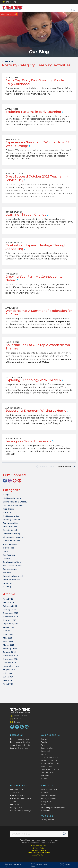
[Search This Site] (39, 834)
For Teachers (9, 555)
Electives (45, 775)
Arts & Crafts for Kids (12, 566)
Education (17, 735)
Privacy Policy (39, 848)
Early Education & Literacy (15, 502)
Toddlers (45, 742)
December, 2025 (11, 613)
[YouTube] (19, 481)
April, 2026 (8, 599)
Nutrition (7, 512)
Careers (45, 792)
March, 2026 (9, 602)
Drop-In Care (47, 766)
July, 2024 (8, 673)
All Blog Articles (48, 820)
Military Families (17, 808)
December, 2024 (11, 656)
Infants (44, 739)
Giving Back (46, 801)
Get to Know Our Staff (13, 505)
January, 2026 (9, 610)
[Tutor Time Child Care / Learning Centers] (11, 7)
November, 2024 (11, 659)
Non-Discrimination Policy (39, 853)
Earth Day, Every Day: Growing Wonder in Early (37, 82)
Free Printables (10, 527)
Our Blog (47, 816)
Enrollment (15, 805)
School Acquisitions (49, 795)
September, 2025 (11, 624)
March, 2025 (9, 645)
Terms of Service (39, 850)
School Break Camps (50, 769)
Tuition (13, 801)
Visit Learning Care (39, 846)
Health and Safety (18, 795)
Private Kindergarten (50, 760)
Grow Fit (45, 778)
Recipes (7, 495)
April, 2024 (8, 684)
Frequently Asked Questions (53, 808)
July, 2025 (8, 631)
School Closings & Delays (21, 811)
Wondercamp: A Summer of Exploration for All (39, 312)
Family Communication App (22, 798)
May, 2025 (8, 638)
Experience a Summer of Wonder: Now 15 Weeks (37, 144)
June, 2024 (8, 677)
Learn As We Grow (12, 580)
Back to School (10, 530)
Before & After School (50, 763)
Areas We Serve (39, 855)
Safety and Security (12, 534)
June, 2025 (8, 634)
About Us (47, 786)
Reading (7, 587)
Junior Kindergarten (49, 757)
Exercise (7, 573)
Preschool (45, 751)
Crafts (6, 551)
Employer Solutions (12, 562)
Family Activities (11, 523)
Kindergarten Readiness (14, 537)
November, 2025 (11, 617)
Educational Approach (13, 576)
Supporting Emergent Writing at (37, 411)
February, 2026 (10, 606)
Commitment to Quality (20, 745)
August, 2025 (9, 627)
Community (8, 583)
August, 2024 (9, 670)
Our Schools (19, 786)
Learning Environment (19, 748)
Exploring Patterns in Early (34, 112)
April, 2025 (8, 641)
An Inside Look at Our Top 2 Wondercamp (38, 347)
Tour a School (16, 792)
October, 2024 (10, 663)
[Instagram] (10, 481)
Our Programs (50, 735)
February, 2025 (10, 649)
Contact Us (46, 811)
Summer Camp (10, 569)
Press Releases (10, 544)
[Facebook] (5, 481)
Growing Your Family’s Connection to (34, 278)
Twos (43, 745)
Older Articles (66, 467)
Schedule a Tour (20, 716)
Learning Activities (12, 520)
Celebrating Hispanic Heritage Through (36, 247)
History (44, 805)
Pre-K (44, 754)
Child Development (12, 498)
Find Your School (8, 14)
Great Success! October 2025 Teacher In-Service (37, 178)
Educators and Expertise (20, 742)
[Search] (64, 834)
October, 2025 (10, 620)
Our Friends (8, 548)
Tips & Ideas (9, 509)
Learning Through (27, 215)
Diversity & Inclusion (49, 789)
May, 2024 (8, 680)
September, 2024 (11, 666)
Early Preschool (48, 748)
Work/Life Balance (11, 541)
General (7, 558)
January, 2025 (9, 652)
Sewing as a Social (29, 441)
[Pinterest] (15, 481)
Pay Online (18, 719)
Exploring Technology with (34, 380)
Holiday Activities (11, 516)
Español (17, 722)
